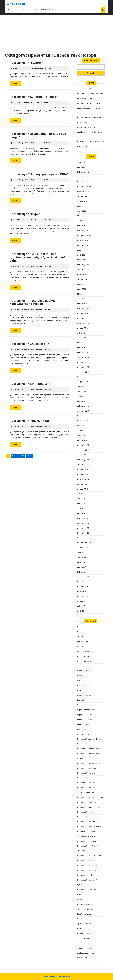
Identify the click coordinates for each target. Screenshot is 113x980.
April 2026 (82, 162)
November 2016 (84, 445)
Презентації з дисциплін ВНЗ (89, 807)
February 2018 (83, 406)
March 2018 (82, 401)
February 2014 (83, 572)
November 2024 (84, 235)
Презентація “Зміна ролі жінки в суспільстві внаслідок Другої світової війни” (37, 257)
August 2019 (83, 328)
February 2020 (84, 309)
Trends (11, 10)
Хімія (79, 943)
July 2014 (81, 552)
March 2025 (82, 226)
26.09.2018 (16, 68)
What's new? (16, 4)
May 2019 (81, 343)
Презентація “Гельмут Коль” (31, 421)
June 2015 (82, 499)
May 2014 (81, 562)
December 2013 (84, 582)
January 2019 (83, 357)
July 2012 (81, 606)
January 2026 (83, 177)
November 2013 (84, 587)
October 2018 (83, 372)
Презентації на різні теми (88, 890)
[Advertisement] (56, 31)
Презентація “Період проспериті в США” (39, 174)
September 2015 (84, 484)
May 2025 (81, 216)
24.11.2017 (16, 103)
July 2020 (81, 284)
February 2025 (84, 231)
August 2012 (82, 601)
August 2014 (83, 548)
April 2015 (81, 509)
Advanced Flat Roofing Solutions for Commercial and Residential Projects (90, 94)
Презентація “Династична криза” (34, 97)
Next (29, 456)
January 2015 (83, 523)
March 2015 (82, 513)
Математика (82, 729)
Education (82, 627)
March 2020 (82, 304)
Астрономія (82, 666)
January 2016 (83, 465)
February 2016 (83, 460)
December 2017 (84, 416)
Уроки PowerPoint (85, 924)
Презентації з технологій (87, 841)
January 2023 (83, 245)
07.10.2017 (16, 310)
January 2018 (83, 411)
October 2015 (83, 479)
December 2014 (84, 528)
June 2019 (82, 338)
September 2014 (84, 543)
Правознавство (83, 734)
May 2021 (81, 250)
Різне (80, 899)
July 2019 (81, 333)
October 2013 (83, 591)
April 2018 (81, 396)
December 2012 (84, 596)
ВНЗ (79, 690)
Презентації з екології (86, 812)
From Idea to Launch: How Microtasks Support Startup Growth (89, 108)
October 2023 (83, 240)
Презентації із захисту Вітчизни (90, 739)
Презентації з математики (88, 822)
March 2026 (82, 167)
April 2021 (81, 255)
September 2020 (84, 279)
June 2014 (82, 557)
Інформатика (83, 641)
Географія (81, 700)
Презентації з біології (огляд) (89, 778)
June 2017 (82, 435)
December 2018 (84, 362)
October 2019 (83, 323)
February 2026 (84, 172)
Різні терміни (83, 895)
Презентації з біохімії (86, 783)
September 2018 (84, 377)
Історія (80, 646)
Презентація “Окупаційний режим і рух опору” (38, 136)
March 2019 (82, 348)
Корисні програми (85, 715)
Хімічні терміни (84, 938)
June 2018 (82, 392)
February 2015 (83, 518)
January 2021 (83, 270)
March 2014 (82, 567)
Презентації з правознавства (89, 827)
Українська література (86, 909)
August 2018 (83, 382)
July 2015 (81, 494)
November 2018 (84, 367)
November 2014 (84, 533)
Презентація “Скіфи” (25, 214)
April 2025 (82, 221)
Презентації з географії (87, 802)
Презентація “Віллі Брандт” (30, 384)
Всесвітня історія (84, 695)
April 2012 (81, 611)
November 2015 (84, 474)
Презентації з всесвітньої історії (90, 797)
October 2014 (83, 538)
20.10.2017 (16, 220)
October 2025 (83, 192)
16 (23, 456)
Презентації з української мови (90, 856)
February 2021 (83, 265)
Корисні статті (83, 724)
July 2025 (81, 206)
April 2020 (82, 299)
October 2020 (83, 274)
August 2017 (82, 431)
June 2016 (82, 455)
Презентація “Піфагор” (26, 63)
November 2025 (84, 187)
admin (27, 68)
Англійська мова (84, 656)
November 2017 (84, 421)
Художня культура (85, 948)
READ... (16, 83)
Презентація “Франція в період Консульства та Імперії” (32, 302)
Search (91, 73)
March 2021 (82, 260)
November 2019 (84, 318)
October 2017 (83, 426)
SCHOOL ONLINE (48, 10)
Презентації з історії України (89, 749)
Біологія (81, 676)
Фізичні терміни (84, 934)
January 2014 (83, 577)
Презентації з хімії (85, 875)
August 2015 (83, 489)
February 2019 (83, 352)
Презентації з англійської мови (90, 763)
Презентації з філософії (87, 865)
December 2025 (84, 182)
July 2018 (81, 387)
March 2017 (82, 440)
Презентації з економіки (87, 817)
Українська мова (84, 919)
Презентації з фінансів (87, 870)
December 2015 (84, 470)
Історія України (84, 651)
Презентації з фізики (86, 861)
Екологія (81, 705)
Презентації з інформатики (88, 744)
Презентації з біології (86, 773)
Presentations (24, 10)
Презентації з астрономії (87, 768)
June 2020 (82, 289)
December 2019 (84, 313)
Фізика (80, 929)
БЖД (79, 680)
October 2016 (83, 450)
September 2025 (84, 196)
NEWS (35, 10)
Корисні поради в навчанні (88, 710)
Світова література (85, 904)
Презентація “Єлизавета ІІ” (29, 344)
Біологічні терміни (85, 671)
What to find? (91, 61)
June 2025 (82, 211)
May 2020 (81, 294)
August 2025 (83, 201)
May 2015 (81, 504)
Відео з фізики (83, 685)
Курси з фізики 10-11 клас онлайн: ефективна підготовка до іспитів (91, 132)
